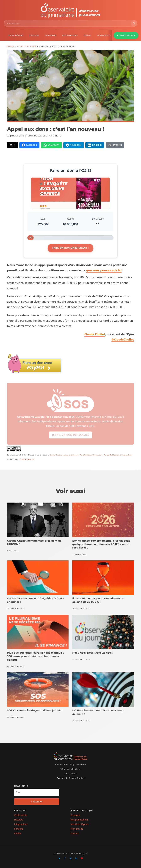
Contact (75, 833)
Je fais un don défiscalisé (70, 437)
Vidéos (18, 833)
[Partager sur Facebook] (29, 145)
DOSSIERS (34, 35)
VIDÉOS (87, 35)
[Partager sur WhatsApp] (51, 145)
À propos (75, 815)
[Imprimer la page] (115, 145)
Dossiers (19, 820)
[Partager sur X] (12, 145)
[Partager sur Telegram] (74, 145)
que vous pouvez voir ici (104, 270)
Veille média (21, 815)
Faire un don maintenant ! (70, 248)
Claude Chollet (27, 459)
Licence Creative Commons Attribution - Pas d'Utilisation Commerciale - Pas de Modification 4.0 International (91, 455)
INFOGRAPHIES (70, 35)
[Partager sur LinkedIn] (95, 145)
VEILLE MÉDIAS (15, 35)
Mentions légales (80, 824)
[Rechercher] (134, 23)
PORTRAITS (51, 35)
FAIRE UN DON (126, 35)
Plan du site (77, 829)
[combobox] (67, 23)
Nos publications (79, 820)
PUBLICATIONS (105, 35)
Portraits (19, 829)
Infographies (21, 824)
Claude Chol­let (95, 334)
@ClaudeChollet (123, 339)
